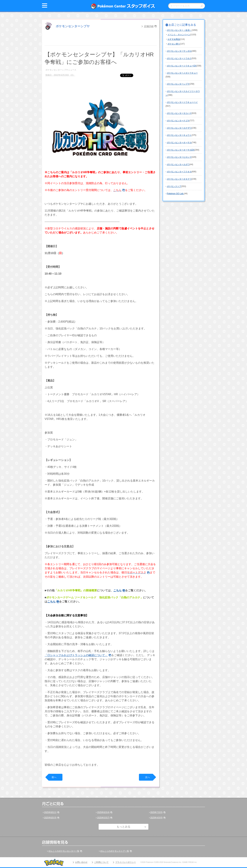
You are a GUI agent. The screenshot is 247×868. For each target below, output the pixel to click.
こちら (117, 590)
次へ (148, 777)
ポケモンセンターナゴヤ (178, 121)
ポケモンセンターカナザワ (179, 128)
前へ (54, 777)
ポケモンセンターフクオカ (179, 172)
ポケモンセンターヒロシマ (179, 157)
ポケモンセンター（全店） (179, 30)
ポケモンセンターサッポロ (179, 51)
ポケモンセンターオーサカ (179, 143)
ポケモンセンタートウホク (179, 58)
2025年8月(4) (103, 812)
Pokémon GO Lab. (175, 194)
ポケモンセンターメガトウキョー (182, 73)
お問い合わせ (81, 862)
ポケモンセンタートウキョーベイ (182, 102)
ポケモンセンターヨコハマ (179, 113)
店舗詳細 (149, 26)
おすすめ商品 (174, 39)
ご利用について (101, 862)
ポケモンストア (174, 186)
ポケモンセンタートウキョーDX (182, 66)
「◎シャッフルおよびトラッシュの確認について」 (76, 655)
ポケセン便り (174, 44)
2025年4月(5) (156, 818)
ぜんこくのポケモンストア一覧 (115, 851)
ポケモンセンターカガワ (178, 164)
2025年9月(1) (50, 812)
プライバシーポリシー (126, 862)
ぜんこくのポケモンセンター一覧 (64, 851)
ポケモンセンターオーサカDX (181, 150)
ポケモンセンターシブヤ (73, 26)
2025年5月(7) (103, 818)
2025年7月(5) (156, 812)
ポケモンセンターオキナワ (179, 179)
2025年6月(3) (50, 818)
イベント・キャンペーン (179, 35)
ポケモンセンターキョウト (179, 135)
